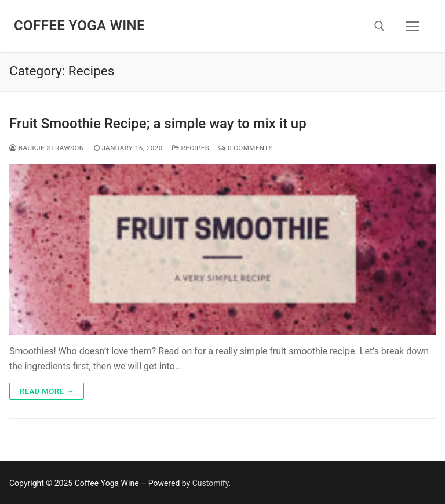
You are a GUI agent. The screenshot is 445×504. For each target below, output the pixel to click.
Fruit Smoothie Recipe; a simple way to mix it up (158, 124)
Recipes (191, 148)
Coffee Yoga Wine (79, 26)
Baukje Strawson (47, 148)
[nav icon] (413, 26)
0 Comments (246, 148)
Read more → (47, 391)
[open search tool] (380, 26)
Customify (211, 483)
